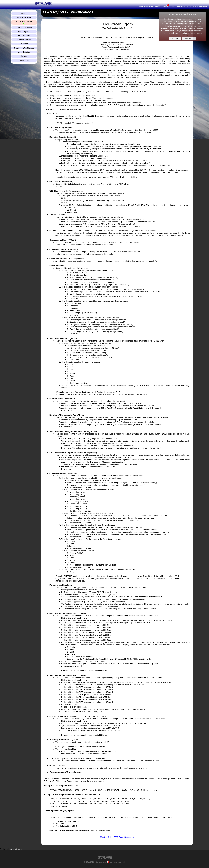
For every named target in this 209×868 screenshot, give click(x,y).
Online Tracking (24, 17)
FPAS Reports (24, 36)
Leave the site (189, 38)
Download (24, 44)
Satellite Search (24, 40)
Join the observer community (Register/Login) (189, 6)
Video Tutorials (24, 52)
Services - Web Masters (24, 48)
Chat (166, 6)
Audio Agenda (24, 32)
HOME (24, 13)
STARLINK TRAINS (24, 22)
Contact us (24, 60)
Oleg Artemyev (16, 849)
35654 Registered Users (150, 6)
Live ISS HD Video (24, 27)
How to (24, 56)
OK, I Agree (175, 38)
